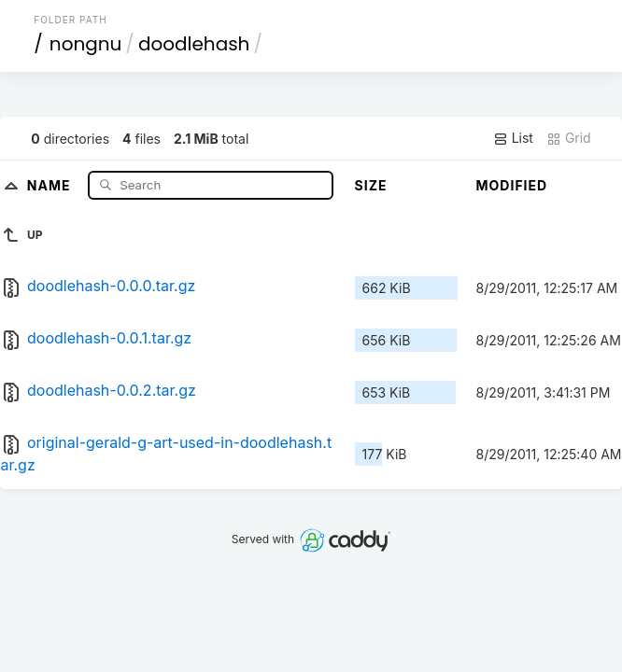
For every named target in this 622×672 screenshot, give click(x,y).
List (513, 138)
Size (371, 185)
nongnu (86, 44)
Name (51, 184)
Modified (512, 185)
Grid (569, 138)
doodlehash (194, 44)
